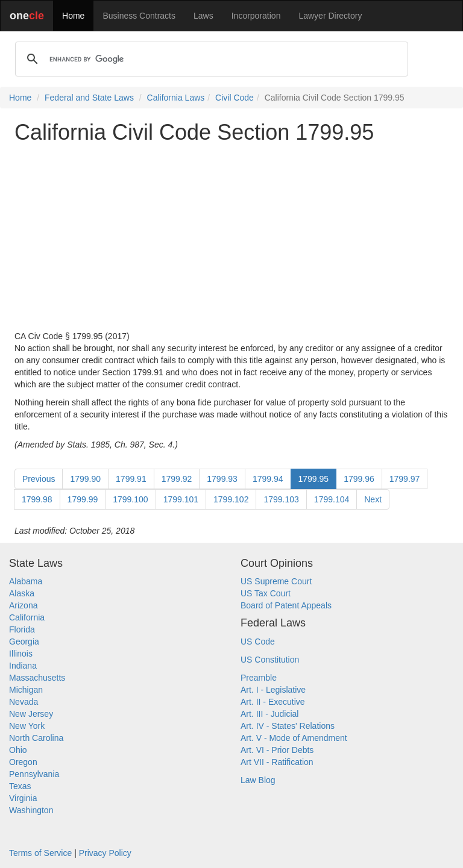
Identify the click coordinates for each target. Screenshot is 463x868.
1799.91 (131, 479)
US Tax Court (266, 593)
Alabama (26, 581)
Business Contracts (139, 16)
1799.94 (268, 479)
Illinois (21, 654)
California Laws (176, 98)
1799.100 (130, 499)
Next (373, 499)
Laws (203, 16)
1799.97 (405, 479)
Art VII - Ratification (277, 762)
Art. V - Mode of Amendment (294, 738)
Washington (31, 810)
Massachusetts (37, 678)
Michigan (26, 690)
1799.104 (332, 499)
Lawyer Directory (330, 16)
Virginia (23, 798)
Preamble (259, 678)
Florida (22, 629)
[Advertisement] (231, 237)
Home (73, 16)
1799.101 (181, 499)
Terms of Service (40, 853)
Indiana (23, 666)
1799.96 (359, 479)
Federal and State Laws (89, 98)
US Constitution (270, 660)
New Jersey (31, 714)
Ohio (18, 750)
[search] (210, 59)
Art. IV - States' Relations (288, 726)
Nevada (24, 702)
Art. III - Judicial (269, 714)
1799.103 (281, 499)
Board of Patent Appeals (286, 605)
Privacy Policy (105, 853)
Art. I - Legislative (273, 690)
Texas (20, 786)
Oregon (23, 762)
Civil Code (235, 98)
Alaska (22, 593)
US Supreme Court (276, 581)
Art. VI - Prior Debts (277, 750)
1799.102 (231, 499)
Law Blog (258, 780)
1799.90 (85, 479)
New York (27, 726)
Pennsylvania (34, 774)
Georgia (24, 642)
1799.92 (177, 479)
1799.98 (37, 499)
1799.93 (222, 479)
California (27, 617)
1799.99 (83, 499)
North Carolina (36, 738)
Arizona (23, 605)
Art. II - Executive (273, 702)
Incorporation (256, 16)
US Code (258, 642)
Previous (39, 479)
